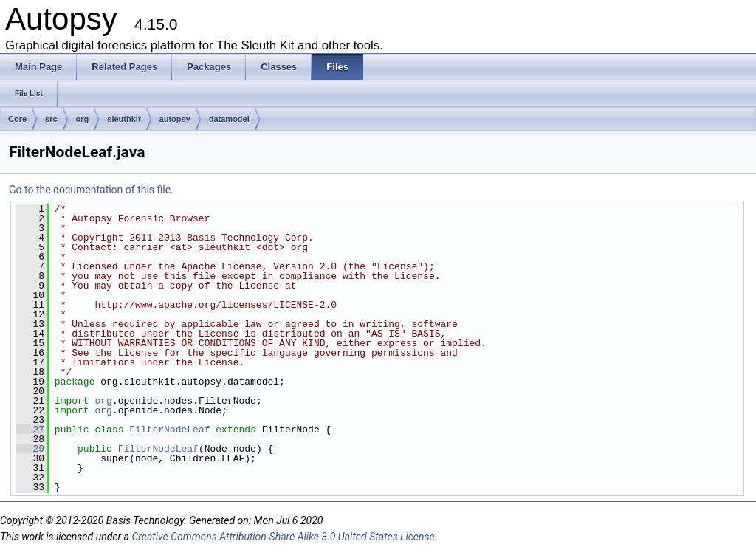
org (83, 119)
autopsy (175, 119)
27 (30, 430)
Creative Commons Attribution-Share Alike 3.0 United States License (283, 537)
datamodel (229, 119)
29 (30, 449)
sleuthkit (124, 119)
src (51, 119)
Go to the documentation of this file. (91, 190)
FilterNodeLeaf (169, 430)
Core (17, 119)
